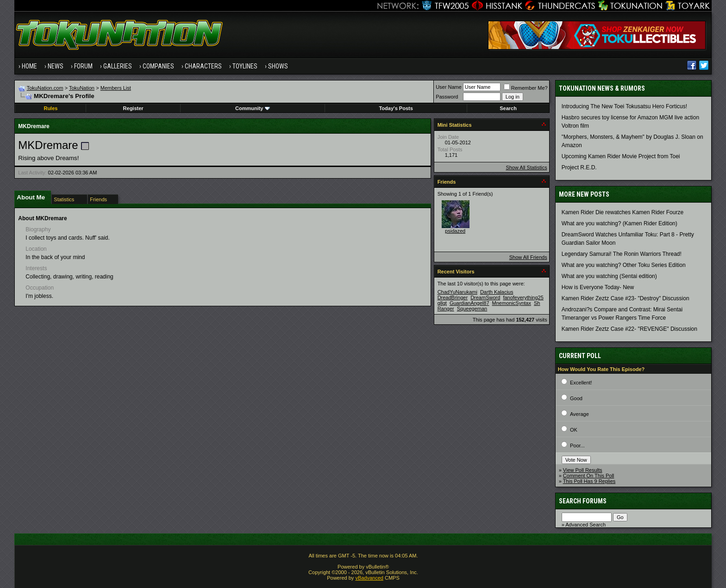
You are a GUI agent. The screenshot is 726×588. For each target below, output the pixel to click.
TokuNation (82, 88)
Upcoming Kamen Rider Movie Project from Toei (621, 156)
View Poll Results (583, 470)
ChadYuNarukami (457, 292)
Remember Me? (526, 88)
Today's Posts (396, 108)
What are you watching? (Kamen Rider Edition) (620, 223)
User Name (449, 87)
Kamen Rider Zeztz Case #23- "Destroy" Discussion (626, 298)
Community (253, 108)
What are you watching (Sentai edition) (609, 276)
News (56, 66)
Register (133, 108)
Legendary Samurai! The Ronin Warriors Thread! (622, 254)
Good (576, 398)
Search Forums (583, 501)
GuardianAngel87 (469, 303)
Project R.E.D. (579, 167)
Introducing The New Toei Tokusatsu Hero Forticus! (624, 106)
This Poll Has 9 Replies (589, 481)
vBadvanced (369, 578)
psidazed (455, 231)
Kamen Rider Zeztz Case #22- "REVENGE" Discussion (629, 329)
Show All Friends (528, 257)
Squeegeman (472, 309)
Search (508, 108)
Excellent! (581, 383)
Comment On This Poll (588, 476)
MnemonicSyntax (512, 303)
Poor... (577, 446)
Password (447, 97)
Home (29, 66)
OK (574, 430)
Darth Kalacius (497, 292)
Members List (116, 88)
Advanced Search (585, 525)
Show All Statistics (526, 167)
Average (579, 414)
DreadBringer (453, 297)
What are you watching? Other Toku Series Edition (624, 265)
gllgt (442, 303)
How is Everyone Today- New (598, 287)
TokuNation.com (45, 88)
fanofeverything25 (523, 297)
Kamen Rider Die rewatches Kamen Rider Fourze (623, 212)
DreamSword (485, 297)
